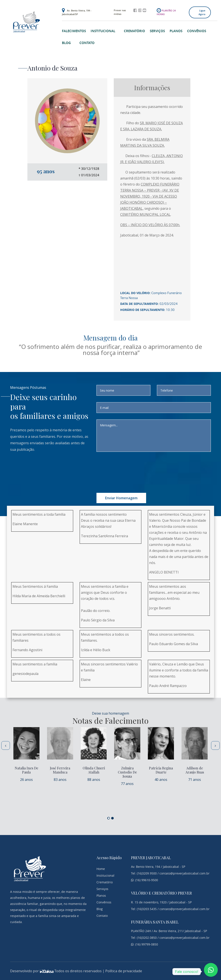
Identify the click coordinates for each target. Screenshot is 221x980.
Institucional (103, 31)
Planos (176, 31)
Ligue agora (202, 12)
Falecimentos (74, 31)
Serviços (157, 31)
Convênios (197, 31)
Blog (66, 43)
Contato (87, 43)
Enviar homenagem (121, 498)
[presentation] (139, 467)
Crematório (134, 31)
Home (101, 869)
